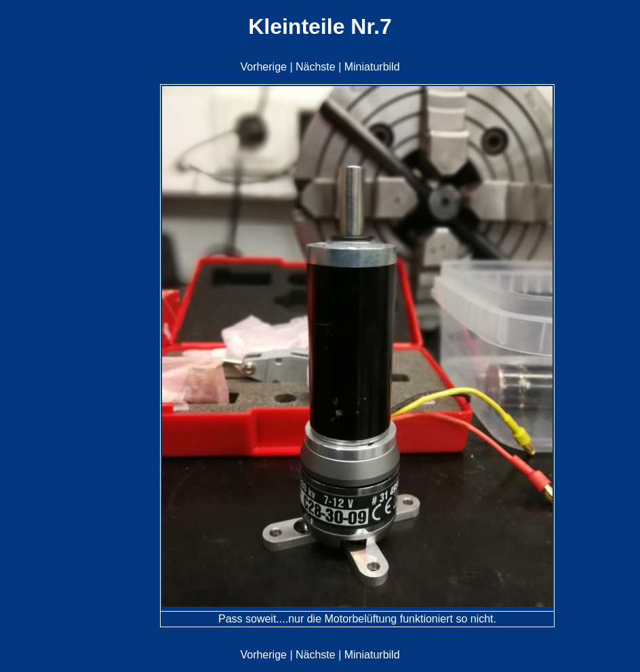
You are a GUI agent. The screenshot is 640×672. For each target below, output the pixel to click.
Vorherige (263, 67)
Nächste (316, 67)
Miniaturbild (372, 67)
